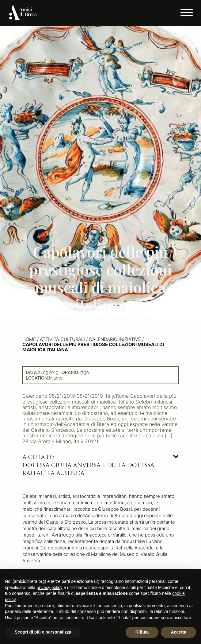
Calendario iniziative (115, 339)
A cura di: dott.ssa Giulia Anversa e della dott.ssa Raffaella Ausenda (88, 465)
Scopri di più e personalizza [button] (43, 632)
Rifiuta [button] (142, 632)
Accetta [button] (178, 632)
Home (29, 339)
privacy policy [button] (50, 587)
